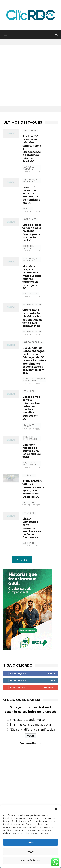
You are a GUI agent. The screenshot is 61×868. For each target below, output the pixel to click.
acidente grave (29, 425)
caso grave (31, 294)
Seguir (52, 680)
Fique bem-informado (30, 438)
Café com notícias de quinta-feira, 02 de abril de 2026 (32, 451)
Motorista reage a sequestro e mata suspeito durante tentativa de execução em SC (32, 277)
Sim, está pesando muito (27, 720)
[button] (56, 809)
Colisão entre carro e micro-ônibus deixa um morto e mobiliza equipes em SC (31, 408)
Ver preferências (30, 860)
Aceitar (31, 842)
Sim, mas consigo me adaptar (31, 724)
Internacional (32, 331)
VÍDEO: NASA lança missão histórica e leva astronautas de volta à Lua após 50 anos (33, 318)
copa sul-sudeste (29, 168)
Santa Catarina (33, 342)
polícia (28, 208)
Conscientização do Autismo (34, 379)
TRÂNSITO (29, 391)
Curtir (52, 673)
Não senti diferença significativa (32, 729)
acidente (29, 502)
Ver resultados (31, 743)
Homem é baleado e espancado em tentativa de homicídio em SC (31, 195)
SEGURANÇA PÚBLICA (30, 181)
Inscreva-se (50, 687)
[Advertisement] (30, 75)
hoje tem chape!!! (29, 247)
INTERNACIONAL (32, 304)
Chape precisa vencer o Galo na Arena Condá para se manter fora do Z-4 (32, 233)
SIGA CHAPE (30, 131)
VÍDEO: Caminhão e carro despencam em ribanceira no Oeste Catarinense (32, 528)
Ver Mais (22, 560)
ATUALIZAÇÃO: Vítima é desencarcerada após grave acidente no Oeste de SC (33, 489)
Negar (30, 851)
